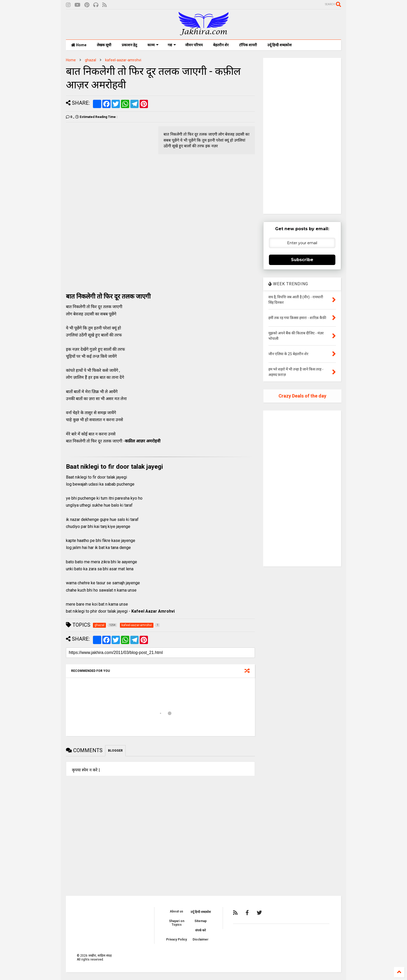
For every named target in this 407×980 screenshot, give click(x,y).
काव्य (153, 45)
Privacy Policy (177, 939)
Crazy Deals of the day (302, 396)
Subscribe (302, 260)
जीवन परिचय (194, 45)
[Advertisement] (110, 163)
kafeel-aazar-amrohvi (123, 60)
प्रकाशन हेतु (129, 45)
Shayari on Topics (177, 923)
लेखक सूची (104, 45)
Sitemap (201, 921)
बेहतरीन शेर (221, 45)
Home (79, 45)
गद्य (172, 45)
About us (177, 911)
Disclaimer (201, 939)
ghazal (90, 60)
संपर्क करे (201, 930)
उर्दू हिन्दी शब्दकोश (280, 45)
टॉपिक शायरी (248, 45)
